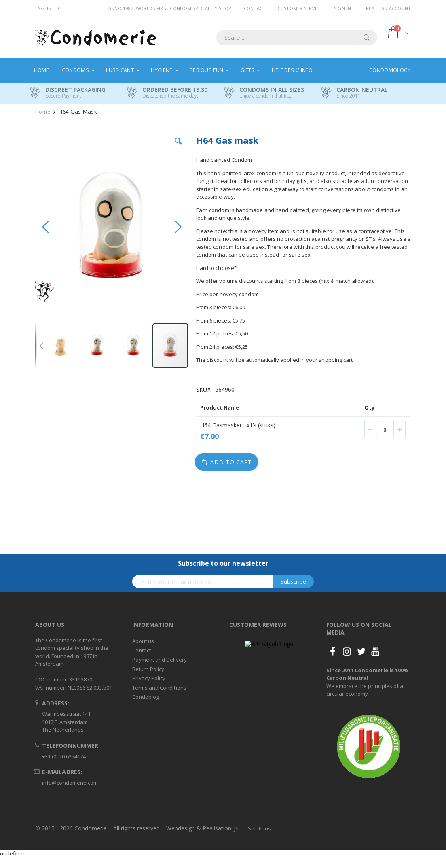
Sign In (342, 8)
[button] (178, 147)
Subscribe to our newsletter (223, 563)
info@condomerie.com (70, 783)
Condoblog (146, 697)
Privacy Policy (149, 678)
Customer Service (299, 8)
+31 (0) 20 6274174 (64, 756)
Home (43, 112)
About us (143, 641)
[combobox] (297, 38)
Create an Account (387, 8)
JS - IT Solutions (253, 828)
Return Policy (148, 669)
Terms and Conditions (159, 688)
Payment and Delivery (160, 660)
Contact (255, 8)
